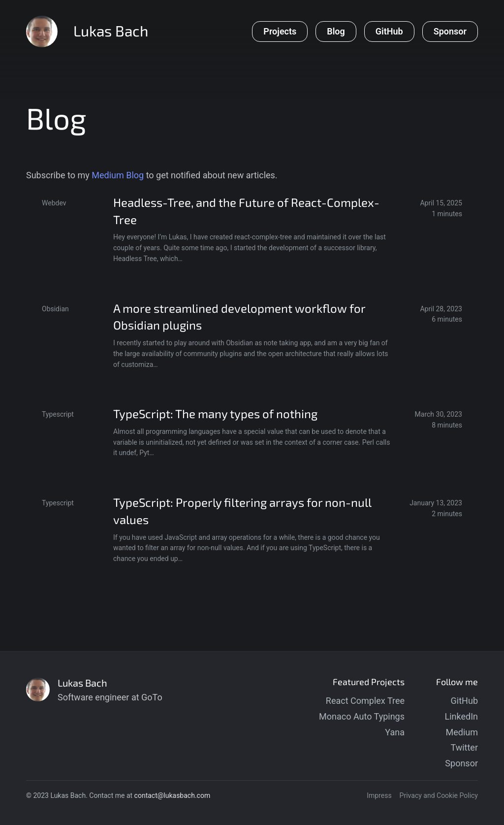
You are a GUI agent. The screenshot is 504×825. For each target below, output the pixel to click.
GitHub (464, 701)
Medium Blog (118, 175)
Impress (379, 795)
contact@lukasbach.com (173, 795)
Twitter (464, 747)
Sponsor (461, 763)
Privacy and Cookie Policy (439, 795)
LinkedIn (462, 716)
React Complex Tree (365, 701)
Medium (462, 732)
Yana (395, 732)
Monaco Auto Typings (362, 716)
